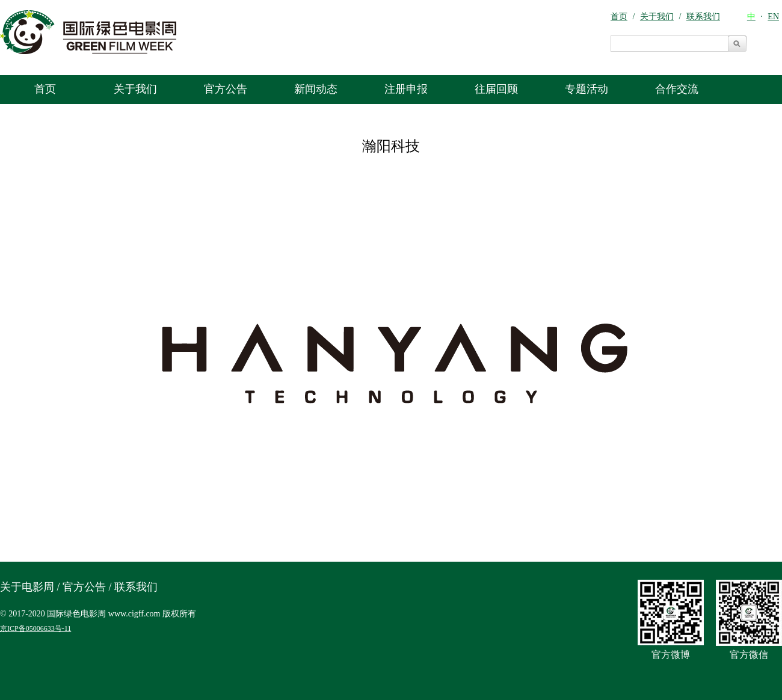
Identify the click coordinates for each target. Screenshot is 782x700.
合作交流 (677, 89)
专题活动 (586, 89)
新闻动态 (316, 89)
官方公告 (226, 89)
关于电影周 (27, 587)
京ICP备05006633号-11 (35, 628)
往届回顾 (496, 89)
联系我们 (136, 587)
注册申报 (406, 89)
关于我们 (135, 89)
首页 (45, 89)
